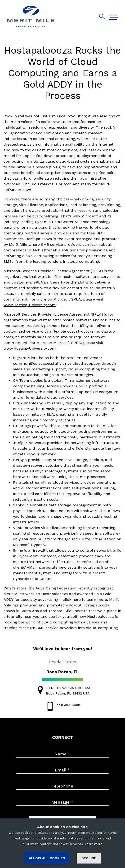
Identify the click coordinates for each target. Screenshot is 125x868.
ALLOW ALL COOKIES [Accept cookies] (47, 858)
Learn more (94, 844)
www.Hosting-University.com (30, 305)
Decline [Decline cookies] (89, 858)
